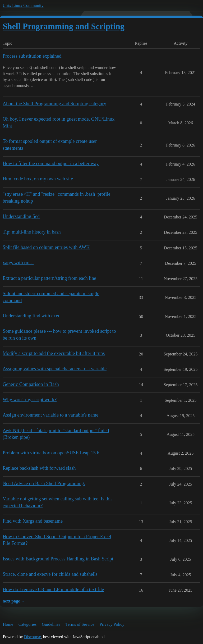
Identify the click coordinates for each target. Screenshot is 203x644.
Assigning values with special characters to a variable (55, 369)
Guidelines (51, 624)
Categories (27, 624)
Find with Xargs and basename (33, 521)
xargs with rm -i (18, 263)
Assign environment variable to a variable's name (50, 415)
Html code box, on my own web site (38, 179)
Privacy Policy (112, 624)
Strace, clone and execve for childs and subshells (50, 574)
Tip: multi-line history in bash (32, 232)
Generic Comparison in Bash (31, 384)
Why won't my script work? (30, 400)
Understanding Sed (21, 216)
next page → (14, 601)
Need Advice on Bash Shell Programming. (44, 483)
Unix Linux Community (23, 5)
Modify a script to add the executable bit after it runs (54, 353)
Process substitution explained (32, 56)
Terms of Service (80, 624)
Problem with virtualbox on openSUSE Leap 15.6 (51, 453)
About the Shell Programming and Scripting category (54, 104)
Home (8, 624)
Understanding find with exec (31, 316)
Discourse (33, 637)
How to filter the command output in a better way (51, 163)
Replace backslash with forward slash (39, 468)
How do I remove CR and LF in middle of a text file (53, 590)
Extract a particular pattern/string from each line (49, 278)
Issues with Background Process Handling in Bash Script (58, 559)
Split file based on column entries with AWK (46, 247)
